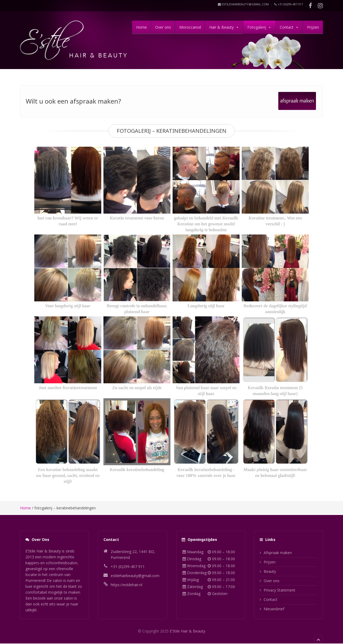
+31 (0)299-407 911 (289, 4)
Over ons (163, 27)
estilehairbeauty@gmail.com (243, 4)
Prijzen (313, 27)
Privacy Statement (279, 590)
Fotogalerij (257, 27)
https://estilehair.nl (126, 585)
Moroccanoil (190, 27)
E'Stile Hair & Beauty (187, 631)
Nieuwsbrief (274, 609)
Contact (287, 27)
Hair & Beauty (221, 27)
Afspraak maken (278, 553)
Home (141, 27)
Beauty (270, 571)
